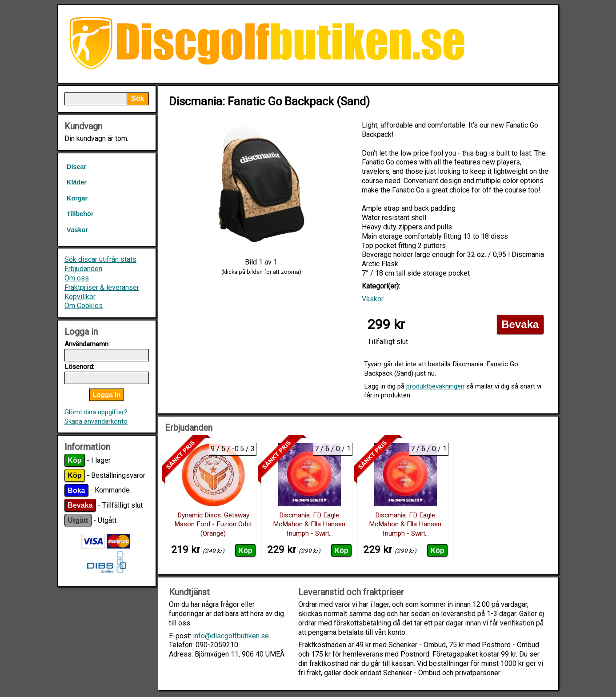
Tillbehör (80, 214)
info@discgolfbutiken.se (231, 636)
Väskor (77, 230)
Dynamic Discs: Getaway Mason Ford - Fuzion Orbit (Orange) (213, 525)
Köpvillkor (80, 297)
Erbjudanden (83, 269)
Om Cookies (84, 306)
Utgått (78, 520)
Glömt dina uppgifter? (96, 412)
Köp (74, 460)
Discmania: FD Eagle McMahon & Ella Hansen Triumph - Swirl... (309, 525)
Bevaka (80, 505)
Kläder (77, 182)
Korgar (77, 198)
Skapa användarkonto (96, 421)
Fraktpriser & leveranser (102, 287)
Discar (76, 167)
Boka (76, 490)
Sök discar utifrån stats (100, 259)
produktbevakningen (435, 386)
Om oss (77, 278)
